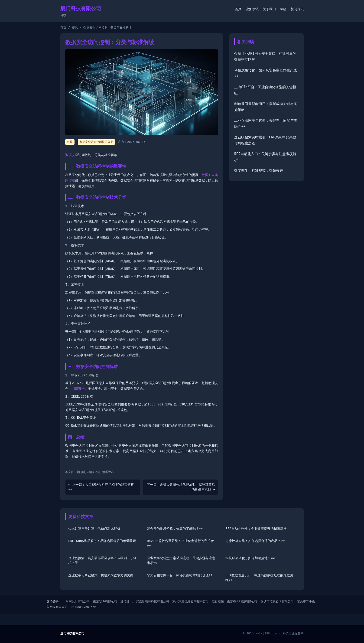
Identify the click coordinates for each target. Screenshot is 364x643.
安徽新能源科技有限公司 (152, 601)
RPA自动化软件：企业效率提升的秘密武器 (256, 529)
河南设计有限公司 (78, 601)
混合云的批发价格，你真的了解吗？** (175, 529)
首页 (238, 9)
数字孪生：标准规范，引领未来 (259, 171)
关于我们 (269, 9)
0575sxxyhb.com (83, 607)
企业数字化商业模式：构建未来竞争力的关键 (101, 575)
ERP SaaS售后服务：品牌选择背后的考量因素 (102, 541)
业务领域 (252, 9)
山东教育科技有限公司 (242, 601)
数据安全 (72, 155)
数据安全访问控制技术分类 (96, 142)
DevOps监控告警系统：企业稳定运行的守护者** (180, 543)
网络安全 (78, 388)
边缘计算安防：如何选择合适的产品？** (255, 541)
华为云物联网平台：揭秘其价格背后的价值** (180, 575)
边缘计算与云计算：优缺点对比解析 (94, 529)
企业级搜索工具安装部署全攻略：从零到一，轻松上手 (102, 560)
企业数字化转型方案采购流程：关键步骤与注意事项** (181, 560)
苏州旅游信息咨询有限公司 (190, 601)
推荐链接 (218, 601)
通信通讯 (127, 601)
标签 (283, 9)
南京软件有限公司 (105, 601)
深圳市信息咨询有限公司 (277, 601)
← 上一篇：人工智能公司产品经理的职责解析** (101, 487)
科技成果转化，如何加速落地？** (250, 558)
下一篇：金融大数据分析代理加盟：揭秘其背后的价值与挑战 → (181, 487)
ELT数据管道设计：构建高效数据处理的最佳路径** (259, 578)
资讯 (75, 28)
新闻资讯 (297, 9)
